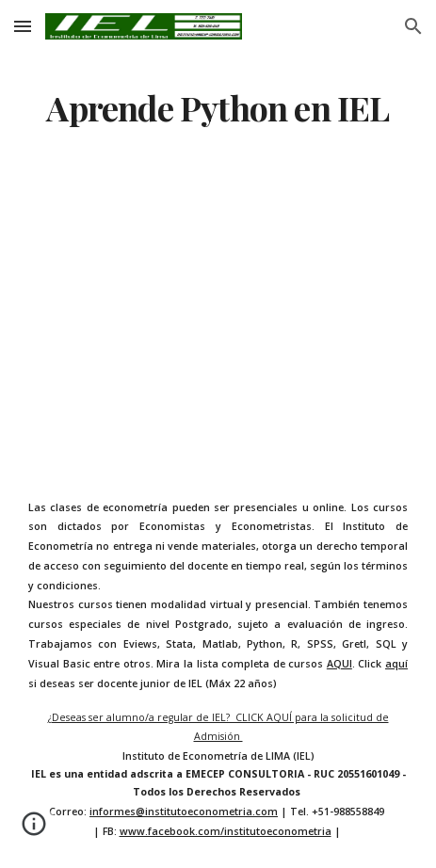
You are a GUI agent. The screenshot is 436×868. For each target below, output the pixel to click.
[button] (23, 26)
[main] (218, 108)
